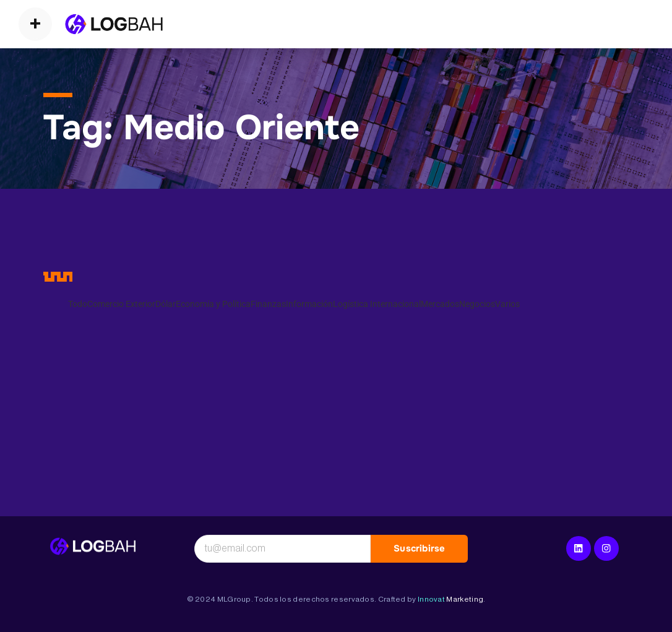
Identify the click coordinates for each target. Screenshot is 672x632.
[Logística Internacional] (93, 547)
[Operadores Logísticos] (114, 24)
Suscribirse (419, 548)
